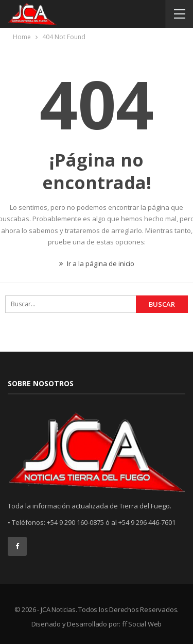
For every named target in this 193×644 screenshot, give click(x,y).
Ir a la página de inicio (97, 263)
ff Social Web (142, 624)
